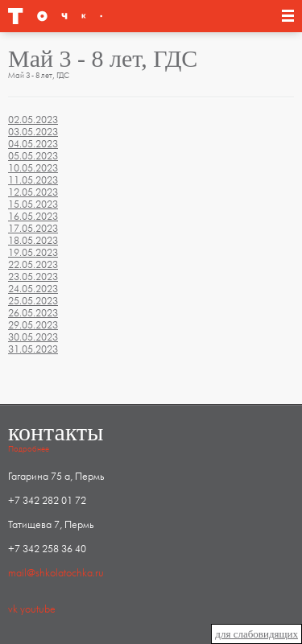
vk (13, 609)
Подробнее (29, 449)
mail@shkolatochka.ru (56, 573)
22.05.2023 (33, 265)
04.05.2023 (33, 144)
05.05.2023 (33, 156)
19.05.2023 (33, 253)
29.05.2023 (33, 325)
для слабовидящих (256, 634)
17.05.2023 (33, 229)
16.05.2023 (33, 217)
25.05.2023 (33, 301)
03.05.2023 (33, 132)
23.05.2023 (33, 277)
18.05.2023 (33, 241)
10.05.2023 (33, 168)
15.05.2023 (33, 204)
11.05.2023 (33, 180)
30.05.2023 (33, 337)
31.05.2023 (33, 349)
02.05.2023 (33, 120)
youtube (38, 609)
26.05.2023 (33, 313)
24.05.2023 (33, 289)
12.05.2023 (33, 192)
